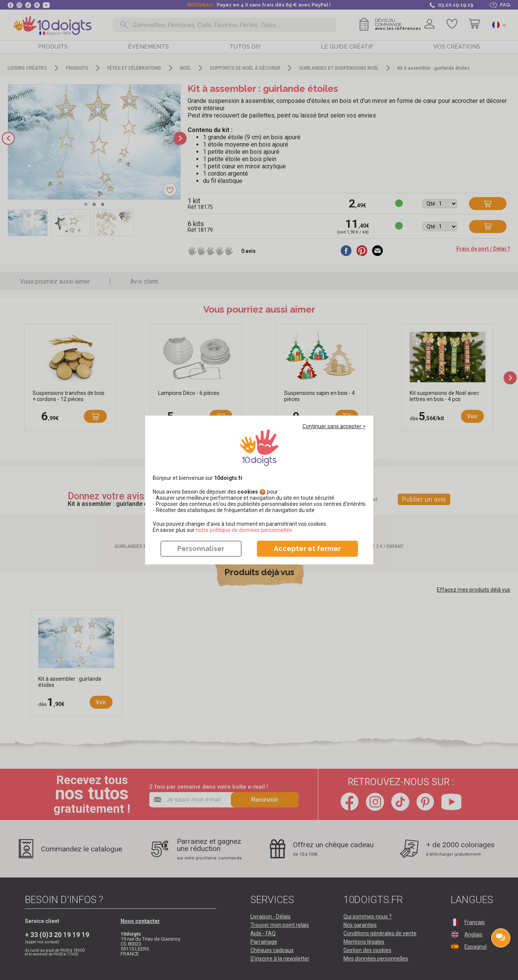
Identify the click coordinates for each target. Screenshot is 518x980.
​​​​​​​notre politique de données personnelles (244, 530)
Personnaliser (201, 549)
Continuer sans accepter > (334, 426)
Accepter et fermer (307, 549)
